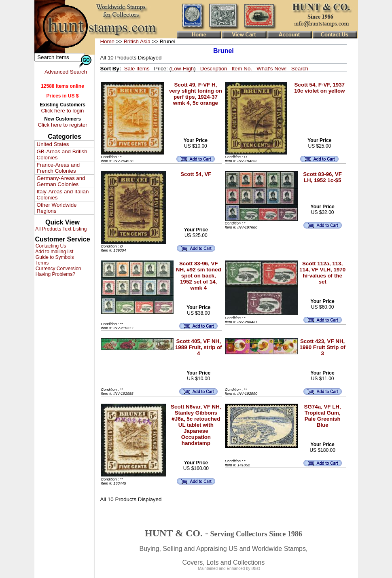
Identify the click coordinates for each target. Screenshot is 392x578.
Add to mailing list (54, 252)
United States (53, 144)
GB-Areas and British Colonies (62, 155)
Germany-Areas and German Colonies (61, 181)
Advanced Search (66, 72)
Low (176, 69)
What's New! (271, 69)
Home (107, 41)
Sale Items (137, 69)
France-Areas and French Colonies (58, 168)
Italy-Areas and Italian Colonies (63, 195)
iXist (256, 568)
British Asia (137, 41)
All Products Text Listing (61, 229)
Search (300, 69)
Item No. (242, 69)
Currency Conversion (58, 269)
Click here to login (63, 111)
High (188, 69)
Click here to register (62, 125)
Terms (42, 263)
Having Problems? (55, 274)
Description (214, 69)
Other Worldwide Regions (57, 208)
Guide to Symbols (54, 257)
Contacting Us (50, 246)
